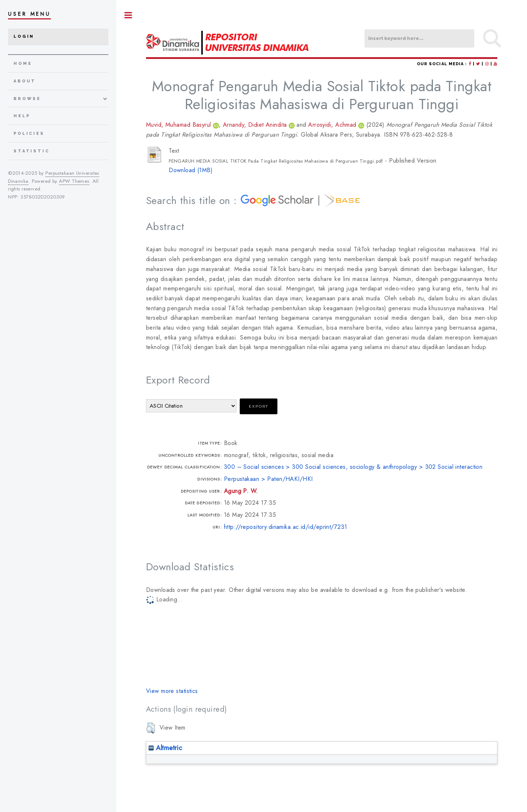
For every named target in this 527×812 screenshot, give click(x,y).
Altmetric (165, 748)
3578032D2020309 (43, 197)
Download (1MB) (191, 170)
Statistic (32, 151)
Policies (29, 134)
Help (22, 116)
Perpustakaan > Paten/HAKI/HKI (268, 479)
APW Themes (74, 181)
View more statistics (172, 691)
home (23, 64)
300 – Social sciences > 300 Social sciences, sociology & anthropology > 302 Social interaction (353, 467)
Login (24, 36)
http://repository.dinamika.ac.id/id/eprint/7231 (286, 527)
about (25, 81)
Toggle (128, 15)
